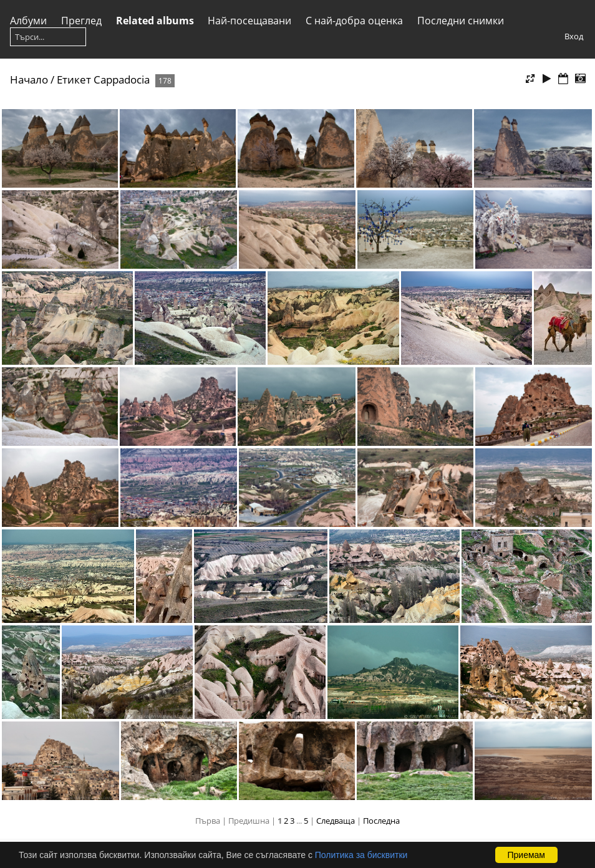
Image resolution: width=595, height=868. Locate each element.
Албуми (28, 21)
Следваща (336, 821)
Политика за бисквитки (361, 855)
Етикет (74, 80)
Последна (381, 821)
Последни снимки (461, 21)
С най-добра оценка (354, 21)
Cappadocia (122, 80)
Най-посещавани (249, 21)
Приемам (527, 855)
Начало (29, 80)
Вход (574, 36)
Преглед (81, 21)
